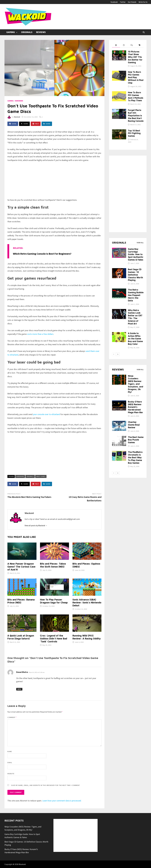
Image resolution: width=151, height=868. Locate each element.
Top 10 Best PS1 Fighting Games (134, 133)
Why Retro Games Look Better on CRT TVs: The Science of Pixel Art (135, 317)
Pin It (36, 124)
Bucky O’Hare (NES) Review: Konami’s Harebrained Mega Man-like (135, 407)
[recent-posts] (124, 45)
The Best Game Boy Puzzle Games (136, 440)
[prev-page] (114, 354)
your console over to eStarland (46, 414)
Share (13, 124)
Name (10, 751)
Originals (27, 32)
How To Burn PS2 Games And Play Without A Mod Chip (136, 77)
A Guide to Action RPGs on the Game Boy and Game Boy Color (135, 339)
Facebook (114, 2)
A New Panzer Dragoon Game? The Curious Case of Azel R (21, 567)
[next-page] (118, 354)
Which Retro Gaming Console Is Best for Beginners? (42, 254)
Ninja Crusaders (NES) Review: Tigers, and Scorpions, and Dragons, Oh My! (136, 384)
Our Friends (132, 2)
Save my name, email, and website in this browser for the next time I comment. (46, 785)
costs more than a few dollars (40, 334)
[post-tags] (140, 45)
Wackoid (17, 117)
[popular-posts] (116, 45)
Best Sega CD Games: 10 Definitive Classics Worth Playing (135, 275)
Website (11, 774)
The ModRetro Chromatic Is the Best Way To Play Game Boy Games (135, 457)
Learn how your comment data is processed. (62, 801)
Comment (12, 717)
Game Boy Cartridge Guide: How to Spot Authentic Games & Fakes (136, 254)
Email (10, 763)
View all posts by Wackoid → (36, 525)
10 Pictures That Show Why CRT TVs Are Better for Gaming (135, 57)
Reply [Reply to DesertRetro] (19, 689)
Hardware (19, 101)
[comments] (132, 45)
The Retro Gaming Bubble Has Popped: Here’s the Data (136, 295)
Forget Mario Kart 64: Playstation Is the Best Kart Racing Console (136, 115)
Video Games (41, 476)
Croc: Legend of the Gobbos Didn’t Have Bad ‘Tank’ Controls (54, 639)
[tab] (116, 45)
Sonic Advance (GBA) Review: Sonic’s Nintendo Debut (87, 603)
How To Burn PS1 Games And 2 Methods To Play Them (136, 97)
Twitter (123, 2)
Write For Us (143, 2)
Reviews (41, 32)
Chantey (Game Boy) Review (134, 425)
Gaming (11, 32)
